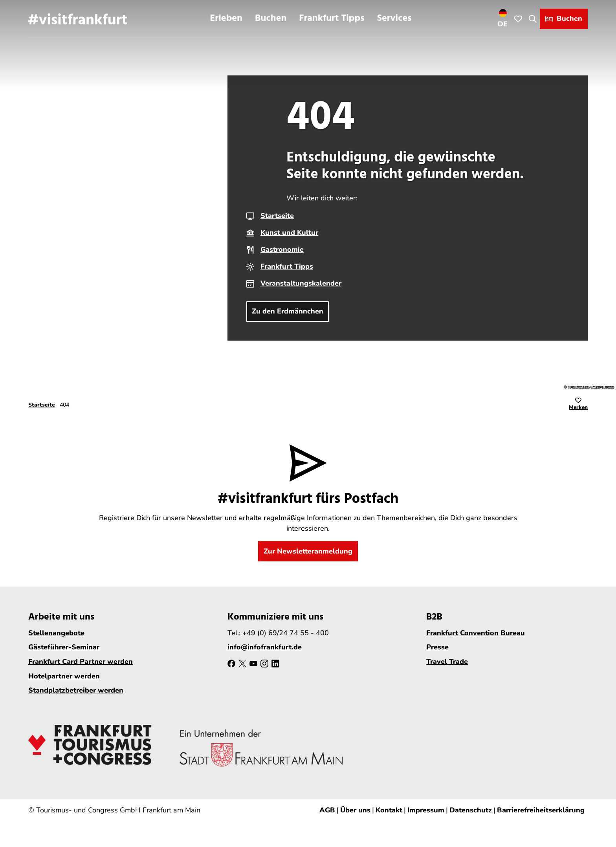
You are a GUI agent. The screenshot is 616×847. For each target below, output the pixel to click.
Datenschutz (471, 810)
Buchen (271, 18)
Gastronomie (282, 249)
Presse (437, 647)
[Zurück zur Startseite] (78, 18)
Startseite (277, 216)
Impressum (426, 810)
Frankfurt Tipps (332, 18)
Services (394, 18)
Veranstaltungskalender (301, 283)
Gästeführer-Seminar (64, 647)
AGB (327, 810)
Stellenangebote (56, 633)
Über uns (355, 810)
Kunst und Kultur (289, 233)
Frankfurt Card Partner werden (81, 662)
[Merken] (578, 405)
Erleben (226, 18)
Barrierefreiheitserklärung (541, 810)
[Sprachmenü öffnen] (503, 18)
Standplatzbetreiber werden (76, 691)
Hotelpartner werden (64, 676)
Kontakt (389, 810)
